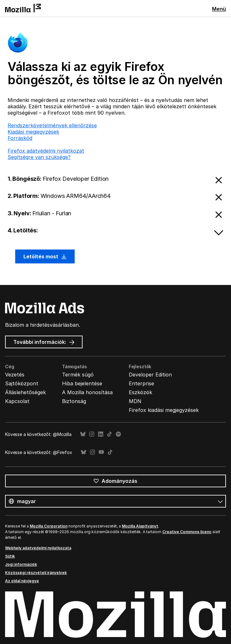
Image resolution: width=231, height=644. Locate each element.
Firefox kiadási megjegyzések (164, 410)
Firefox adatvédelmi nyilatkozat (46, 151)
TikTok (109, 434)
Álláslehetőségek (25, 392)
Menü (219, 9)
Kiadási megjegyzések (33, 132)
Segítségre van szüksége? (39, 157)
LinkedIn (101, 434)
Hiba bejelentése (82, 383)
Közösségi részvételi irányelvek (36, 573)
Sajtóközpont (22, 383)
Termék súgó (78, 375)
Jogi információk (21, 564)
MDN (135, 401)
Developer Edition (150, 375)
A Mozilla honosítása (87, 392)
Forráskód (20, 138)
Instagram (92, 434)
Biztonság (74, 401)
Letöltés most (45, 256)
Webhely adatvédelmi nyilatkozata (38, 548)
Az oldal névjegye (22, 581)
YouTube (101, 452)
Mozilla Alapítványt (140, 526)
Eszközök (140, 392)
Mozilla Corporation (49, 526)
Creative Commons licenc (187, 532)
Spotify (118, 434)
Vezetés (15, 375)
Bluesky (83, 434)
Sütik (10, 556)
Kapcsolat (17, 401)
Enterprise (141, 383)
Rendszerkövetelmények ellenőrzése (52, 125)
